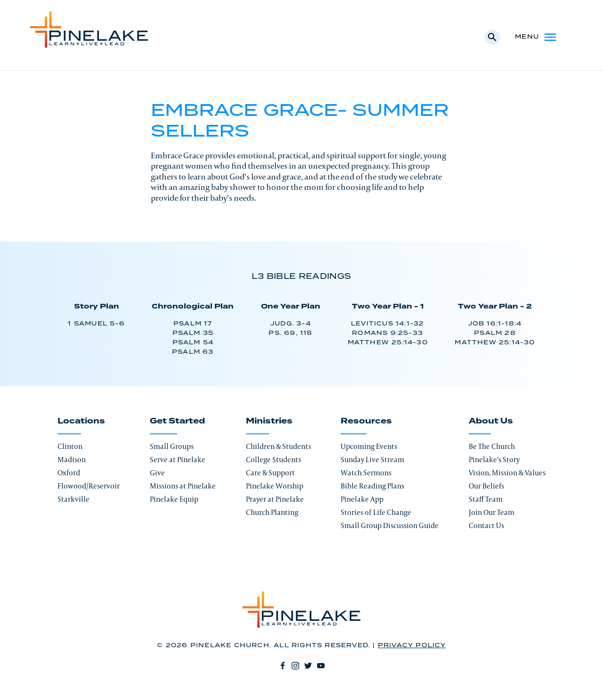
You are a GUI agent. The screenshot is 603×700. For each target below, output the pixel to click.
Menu (536, 37)
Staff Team (486, 499)
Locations (81, 421)
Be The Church (492, 446)
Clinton (70, 446)
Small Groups (172, 446)
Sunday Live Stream (372, 460)
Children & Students (278, 446)
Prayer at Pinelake (275, 499)
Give (157, 473)
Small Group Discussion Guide (390, 525)
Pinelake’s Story (494, 460)
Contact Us (486, 525)
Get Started (177, 421)
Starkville (73, 499)
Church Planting (272, 512)
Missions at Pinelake (183, 486)
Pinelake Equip (174, 499)
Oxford (69, 473)
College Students (273, 460)
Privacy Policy (412, 646)
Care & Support (270, 473)
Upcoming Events (369, 446)
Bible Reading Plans (372, 486)
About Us (491, 421)
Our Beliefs (486, 486)
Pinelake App (362, 499)
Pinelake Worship (275, 486)
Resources (366, 421)
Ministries (269, 421)
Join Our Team (492, 512)
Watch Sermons (366, 473)
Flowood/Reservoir (89, 486)
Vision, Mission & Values (507, 473)
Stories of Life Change (376, 512)
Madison (72, 460)
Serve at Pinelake (178, 460)
